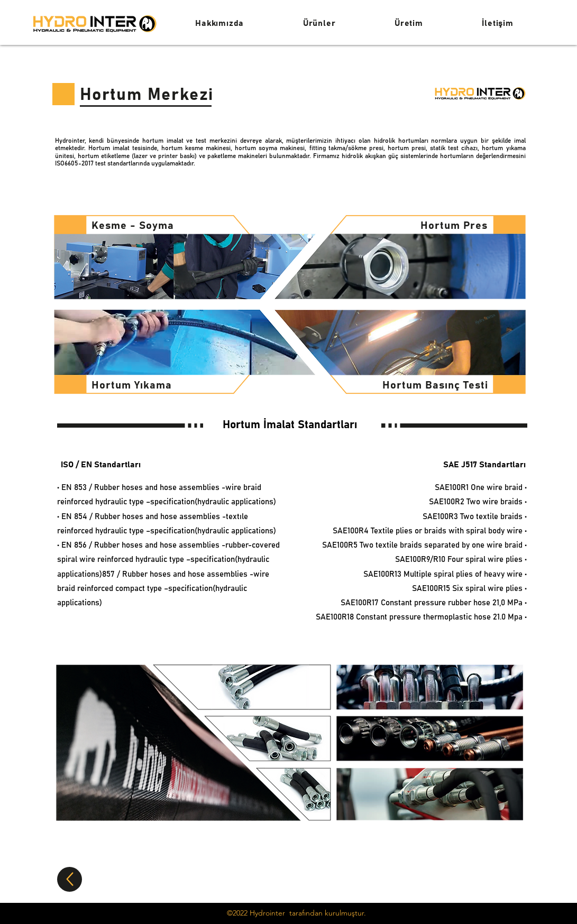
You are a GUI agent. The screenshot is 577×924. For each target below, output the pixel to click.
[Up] (70, 879)
